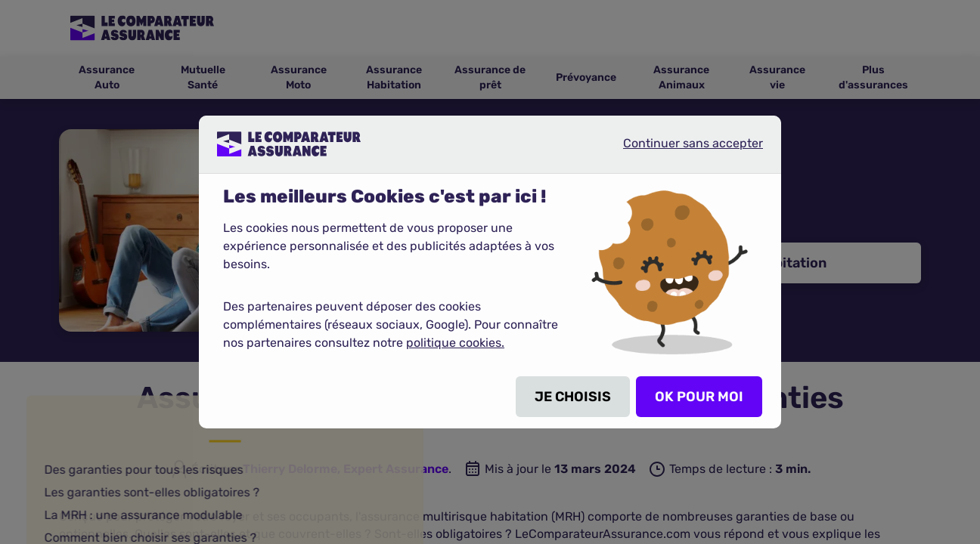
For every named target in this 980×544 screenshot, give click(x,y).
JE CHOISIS (573, 397)
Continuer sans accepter (681, 150)
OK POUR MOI (699, 397)
